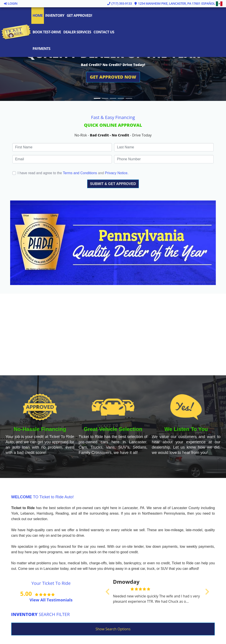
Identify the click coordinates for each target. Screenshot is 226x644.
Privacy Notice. (117, 173)
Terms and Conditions (80, 173)
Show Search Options (113, 629)
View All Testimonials (51, 600)
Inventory (55, 15)
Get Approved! (80, 15)
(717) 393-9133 (120, 3)
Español (212, 3)
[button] (113, 77)
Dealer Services (77, 32)
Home (38, 15)
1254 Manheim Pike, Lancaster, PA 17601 (167, 3)
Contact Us (104, 32)
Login (11, 3)
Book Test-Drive (47, 32)
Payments (42, 49)
